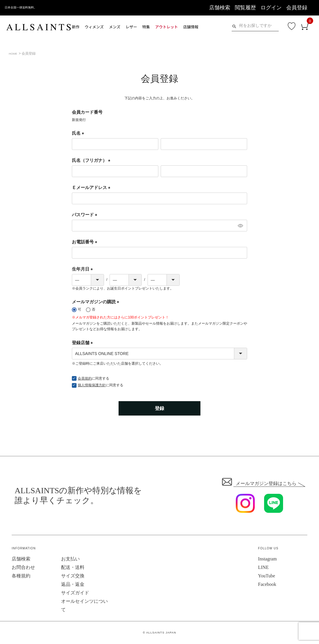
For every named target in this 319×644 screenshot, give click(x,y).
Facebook (267, 585)
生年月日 (83, 269)
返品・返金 (73, 585)
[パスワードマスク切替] (240, 226)
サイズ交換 (73, 576)
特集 (146, 27)
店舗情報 (191, 27)
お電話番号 (86, 242)
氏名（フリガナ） (92, 160)
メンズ (115, 27)
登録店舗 (83, 343)
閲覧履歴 (245, 8)
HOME (14, 53)
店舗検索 (220, 8)
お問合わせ (23, 568)
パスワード (86, 215)
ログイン (271, 8)
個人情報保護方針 (92, 385)
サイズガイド (75, 593)
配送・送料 (73, 568)
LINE (263, 568)
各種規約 (21, 576)
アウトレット (167, 27)
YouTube (266, 576)
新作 (76, 27)
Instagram (267, 559)
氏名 (79, 133)
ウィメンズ (94, 27)
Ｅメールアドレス (92, 187)
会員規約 (85, 378)
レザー (131, 27)
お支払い (70, 559)
